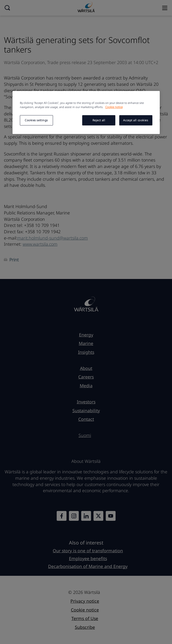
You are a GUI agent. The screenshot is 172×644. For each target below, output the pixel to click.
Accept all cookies (136, 120)
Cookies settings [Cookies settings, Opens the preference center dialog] (36, 120)
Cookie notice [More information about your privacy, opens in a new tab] (114, 107)
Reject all (99, 120)
